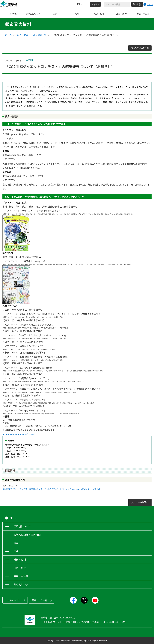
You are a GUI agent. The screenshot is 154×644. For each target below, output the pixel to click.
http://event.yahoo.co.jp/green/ (18, 434)
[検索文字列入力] (117, 4)
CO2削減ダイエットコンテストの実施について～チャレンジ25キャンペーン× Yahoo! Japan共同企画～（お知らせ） (53, 489)
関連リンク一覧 (40, 600)
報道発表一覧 (40, 35)
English (95, 4)
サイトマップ (12, 600)
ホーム (11, 14)
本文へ (80, 4)
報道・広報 (22, 35)
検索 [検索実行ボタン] (138, 4)
